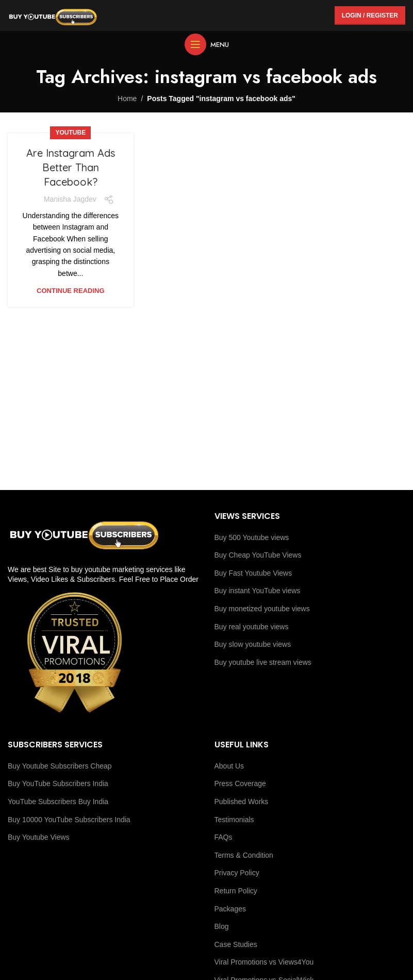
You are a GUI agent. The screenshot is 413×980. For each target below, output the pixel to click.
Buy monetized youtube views (262, 609)
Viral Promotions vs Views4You (264, 962)
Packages (230, 909)
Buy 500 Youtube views (252, 537)
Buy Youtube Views (39, 837)
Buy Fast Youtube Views (253, 573)
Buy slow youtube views (253, 644)
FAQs (224, 837)
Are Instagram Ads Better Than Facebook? (71, 167)
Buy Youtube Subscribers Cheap (60, 766)
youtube (70, 133)
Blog (222, 926)
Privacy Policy (237, 873)
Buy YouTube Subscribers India (58, 783)
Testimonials (234, 820)
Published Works (242, 802)
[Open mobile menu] (207, 44)
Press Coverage (240, 783)
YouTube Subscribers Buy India (58, 802)
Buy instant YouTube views (258, 591)
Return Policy (236, 891)
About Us (229, 766)
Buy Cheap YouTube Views (258, 555)
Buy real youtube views (252, 627)
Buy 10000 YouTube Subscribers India (69, 820)
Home (127, 99)
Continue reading (70, 291)
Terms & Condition (244, 855)
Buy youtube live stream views (263, 662)
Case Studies (236, 944)
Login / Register (370, 15)
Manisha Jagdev (70, 199)
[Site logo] (53, 15)
